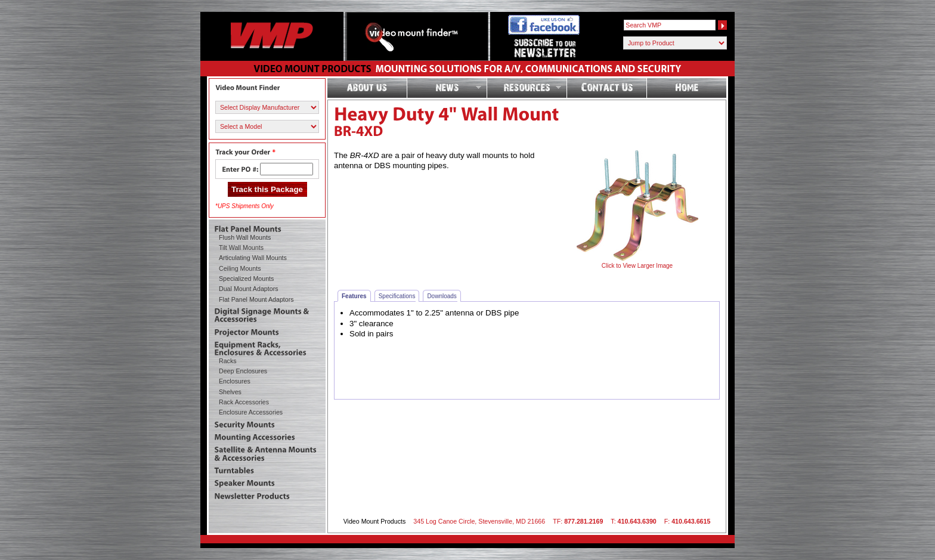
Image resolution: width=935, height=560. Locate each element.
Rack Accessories (244, 402)
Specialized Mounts (246, 279)
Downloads (444, 296)
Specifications (399, 296)
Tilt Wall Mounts (241, 247)
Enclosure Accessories (251, 412)
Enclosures (235, 381)
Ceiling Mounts (240, 268)
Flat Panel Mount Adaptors (256, 299)
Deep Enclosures (243, 371)
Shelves (230, 392)
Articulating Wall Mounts (253, 258)
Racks (228, 361)
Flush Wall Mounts (245, 237)
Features (356, 296)
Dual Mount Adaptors (249, 289)
